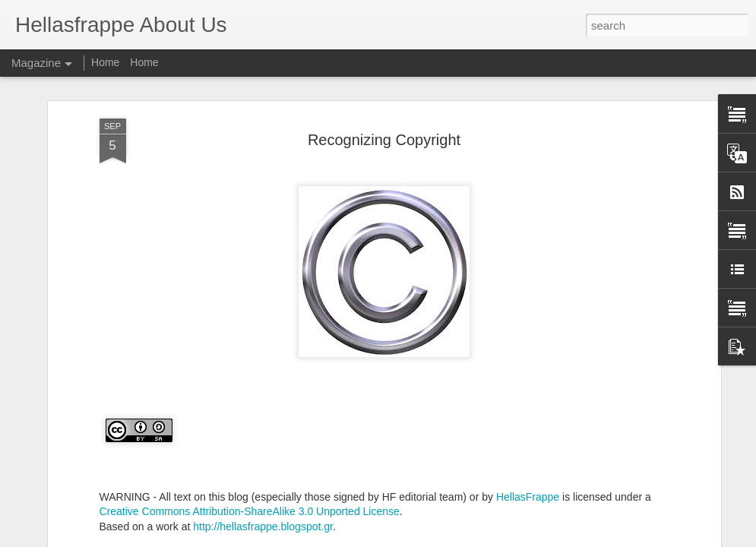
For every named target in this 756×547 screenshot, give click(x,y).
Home (105, 62)
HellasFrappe (528, 321)
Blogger (471, 539)
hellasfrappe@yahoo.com (469, 381)
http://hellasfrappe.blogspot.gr (263, 351)
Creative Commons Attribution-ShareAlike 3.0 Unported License (250, 337)
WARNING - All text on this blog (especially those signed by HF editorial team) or (289, 321)
